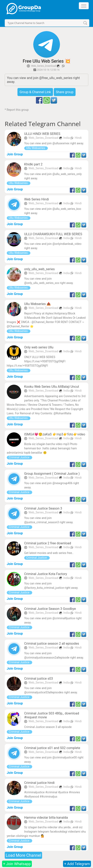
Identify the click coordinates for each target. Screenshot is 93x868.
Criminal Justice (20, 457)
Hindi (78, 138)
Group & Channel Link (35, 92)
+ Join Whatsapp (17, 864)
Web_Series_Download (44, 66)
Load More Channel (24, 855)
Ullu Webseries (36, 148)
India (67, 138)
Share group (65, 92)
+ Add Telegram (77, 864)
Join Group (15, 154)
